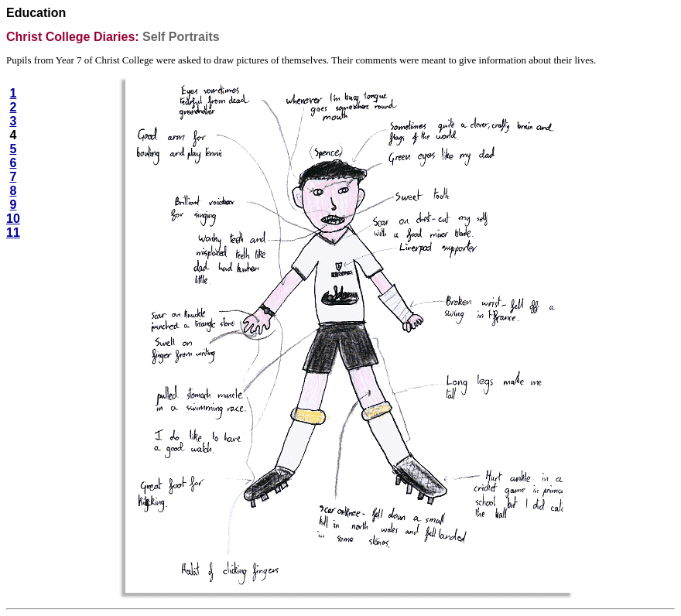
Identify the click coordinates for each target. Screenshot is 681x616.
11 (13, 233)
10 (13, 219)
